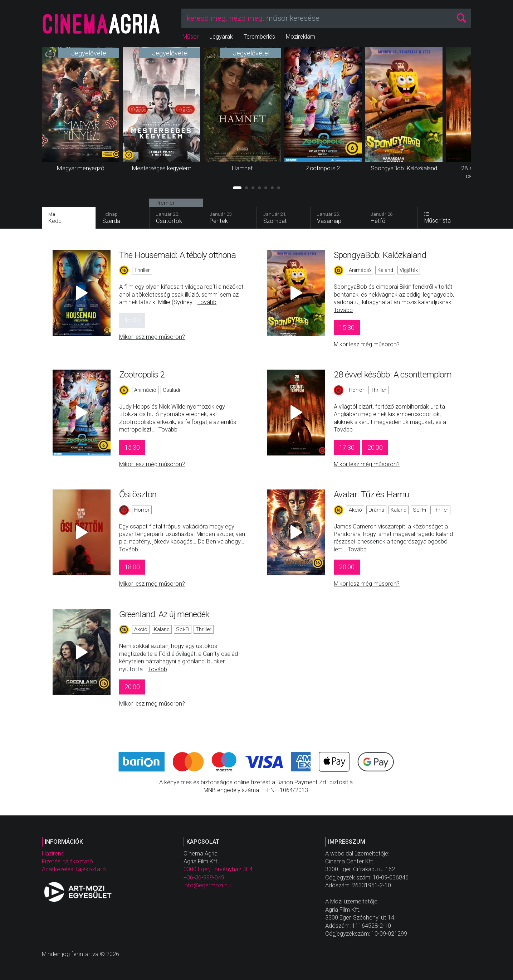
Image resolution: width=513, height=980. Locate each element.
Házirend (53, 854)
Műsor (190, 37)
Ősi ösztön (138, 494)
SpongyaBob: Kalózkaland (380, 255)
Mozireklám (301, 37)
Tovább (207, 302)
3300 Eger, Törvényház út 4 (218, 869)
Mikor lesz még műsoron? (152, 337)
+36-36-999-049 (204, 877)
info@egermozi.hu (207, 885)
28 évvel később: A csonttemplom (393, 374)
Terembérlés (259, 37)
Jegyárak (221, 37)
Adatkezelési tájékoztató (74, 869)
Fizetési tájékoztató (67, 861)
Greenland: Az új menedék (164, 614)
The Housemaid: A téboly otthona (177, 255)
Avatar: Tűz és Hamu (371, 494)
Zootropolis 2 (142, 374)
